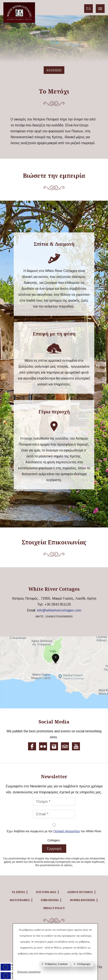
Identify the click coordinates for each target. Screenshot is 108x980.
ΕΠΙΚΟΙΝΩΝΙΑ (50, 900)
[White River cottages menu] (100, 9)
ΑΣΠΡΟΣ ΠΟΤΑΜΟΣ (80, 892)
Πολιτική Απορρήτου (29, 972)
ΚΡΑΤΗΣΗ (54, 70)
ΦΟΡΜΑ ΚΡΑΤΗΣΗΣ (82, 900)
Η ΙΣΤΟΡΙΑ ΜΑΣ (46, 892)
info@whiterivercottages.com (59, 610)
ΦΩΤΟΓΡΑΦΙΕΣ (20, 900)
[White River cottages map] (54, 672)
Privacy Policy (54, 908)
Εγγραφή (54, 849)
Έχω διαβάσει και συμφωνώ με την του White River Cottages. (54, 835)
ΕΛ (88, 8)
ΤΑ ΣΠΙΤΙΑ (18, 892)
